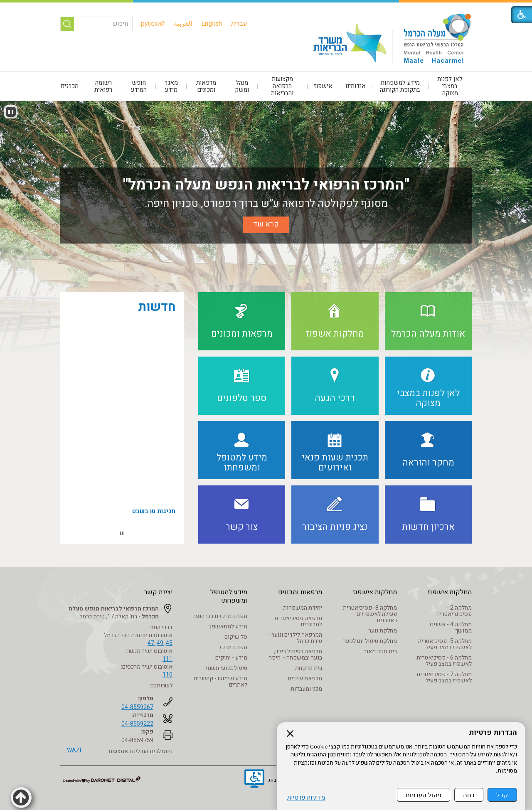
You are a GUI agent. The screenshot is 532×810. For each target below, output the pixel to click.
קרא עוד (266, 224)
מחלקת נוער (383, 631)
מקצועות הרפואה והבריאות (282, 86)
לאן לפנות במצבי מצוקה (450, 86)
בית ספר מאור (380, 651)
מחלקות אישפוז (450, 592)
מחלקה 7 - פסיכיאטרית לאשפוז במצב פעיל (444, 677)
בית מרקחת (309, 668)
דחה (469, 795)
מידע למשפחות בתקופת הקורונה (400, 86)
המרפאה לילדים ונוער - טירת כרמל (295, 638)
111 (167, 659)
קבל (502, 795)
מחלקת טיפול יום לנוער (370, 641)
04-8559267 (137, 707)
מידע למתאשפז (228, 627)
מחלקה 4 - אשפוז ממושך (451, 628)
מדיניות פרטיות (306, 798)
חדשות (157, 307)
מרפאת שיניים (305, 678)
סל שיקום (236, 637)
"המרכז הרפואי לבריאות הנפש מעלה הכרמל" (266, 185)
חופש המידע (139, 86)
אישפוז (323, 86)
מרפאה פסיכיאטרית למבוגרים (298, 621)
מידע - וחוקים (231, 658)
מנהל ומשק (242, 86)
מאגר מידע (171, 86)
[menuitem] (239, 24)
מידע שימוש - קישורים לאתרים (220, 682)
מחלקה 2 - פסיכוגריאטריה (454, 611)
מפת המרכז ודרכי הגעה (220, 616)
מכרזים (69, 86)
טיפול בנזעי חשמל (226, 668)
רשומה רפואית (103, 86)
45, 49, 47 (160, 643)
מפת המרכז (233, 647)
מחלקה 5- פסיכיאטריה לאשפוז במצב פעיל (445, 644)
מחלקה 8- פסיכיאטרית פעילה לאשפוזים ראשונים (370, 614)
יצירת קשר (158, 592)
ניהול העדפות (424, 795)
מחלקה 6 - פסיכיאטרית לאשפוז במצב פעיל (444, 661)
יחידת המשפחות (303, 608)
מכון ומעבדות (306, 689)
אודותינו (356, 86)
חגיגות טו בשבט (154, 515)
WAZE (75, 750)
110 (167, 675)
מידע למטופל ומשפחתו (229, 596)
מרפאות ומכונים (206, 86)
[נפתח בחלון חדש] (254, 780)
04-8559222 (137, 724)
